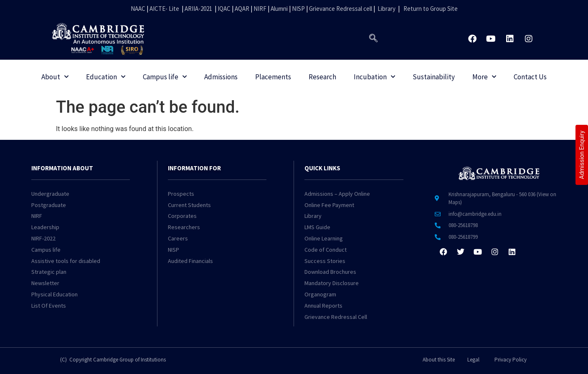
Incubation (374, 77)
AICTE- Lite (164, 9)
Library (387, 9)
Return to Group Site (431, 9)
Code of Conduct (326, 250)
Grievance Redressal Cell (336, 317)
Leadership (45, 227)
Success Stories (325, 261)
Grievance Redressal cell (341, 9)
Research (322, 77)
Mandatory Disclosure (332, 283)
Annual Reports (323, 306)
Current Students (189, 205)
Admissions (221, 77)
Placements (273, 77)
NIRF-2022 (43, 238)
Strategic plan (49, 272)
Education (106, 77)
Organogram (320, 294)
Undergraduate (50, 194)
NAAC (138, 9)
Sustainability (434, 77)
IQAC (223, 9)
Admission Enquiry (582, 155)
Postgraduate (49, 205)
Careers (178, 238)
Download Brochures (330, 272)
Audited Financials (190, 261)
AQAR (242, 9)
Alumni (279, 9)
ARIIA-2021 (198, 9)
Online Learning (324, 238)
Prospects (181, 194)
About (55, 77)
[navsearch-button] (373, 39)
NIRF (260, 9)
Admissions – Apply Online (337, 194)
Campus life (165, 77)
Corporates (182, 216)
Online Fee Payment (329, 205)
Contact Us (530, 77)
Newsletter (45, 283)
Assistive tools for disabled (66, 261)
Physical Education (54, 294)
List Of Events (49, 306)
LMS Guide (317, 227)
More (484, 77)
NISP (298, 9)
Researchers (184, 227)
